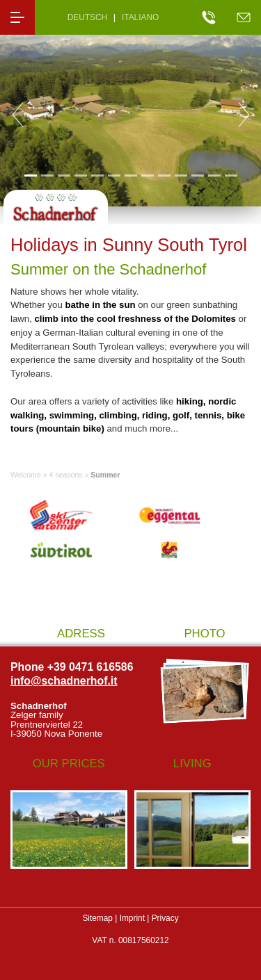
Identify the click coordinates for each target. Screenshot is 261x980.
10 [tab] (181, 175)
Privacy (165, 918)
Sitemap (97, 918)
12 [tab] (214, 175)
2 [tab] (47, 175)
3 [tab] (64, 175)
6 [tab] (114, 175)
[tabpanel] (130, 115)
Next (244, 115)
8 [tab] (147, 175)
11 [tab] (197, 175)
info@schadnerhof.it (64, 681)
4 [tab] (80, 175)
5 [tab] (97, 175)
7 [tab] (130, 175)
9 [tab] (164, 175)
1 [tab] (30, 175)
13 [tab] (231, 175)
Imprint (132, 918)
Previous (17, 115)
